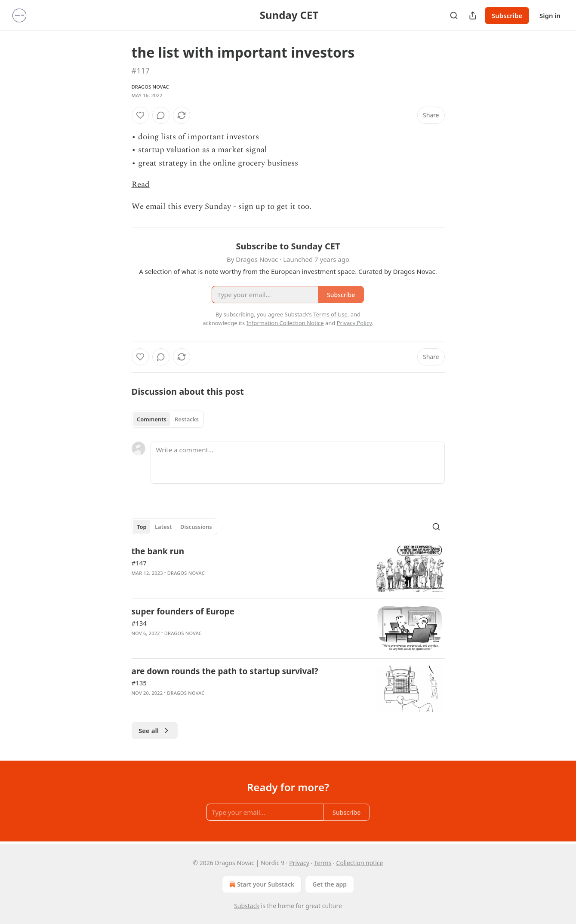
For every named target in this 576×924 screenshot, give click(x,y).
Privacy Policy (354, 323)
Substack (247, 906)
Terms (323, 863)
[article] (288, 569)
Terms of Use (330, 314)
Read (141, 185)
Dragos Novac (150, 87)
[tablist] (168, 419)
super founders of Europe (183, 611)
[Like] (140, 115)
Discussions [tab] (196, 527)
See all (155, 731)
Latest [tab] (163, 527)
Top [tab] (142, 527)
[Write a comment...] (298, 463)
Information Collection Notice (285, 323)
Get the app (330, 884)
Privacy (299, 863)
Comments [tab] (152, 419)
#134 (139, 623)
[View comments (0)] (161, 115)
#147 (139, 563)
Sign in (550, 15)
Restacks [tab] (187, 419)
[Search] (454, 15)
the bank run (158, 551)
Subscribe (507, 15)
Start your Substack (261, 884)
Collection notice (360, 863)
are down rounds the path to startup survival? (225, 671)
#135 (139, 683)
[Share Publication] (473, 15)
